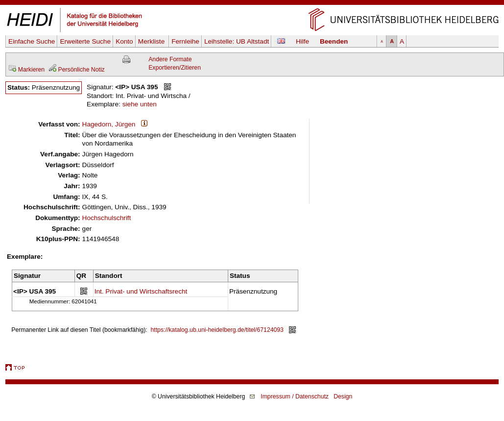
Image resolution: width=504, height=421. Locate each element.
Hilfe (302, 41)
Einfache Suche (32, 41)
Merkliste (152, 41)
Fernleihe (185, 41)
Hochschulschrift (107, 218)
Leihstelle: (237, 41)
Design (343, 396)
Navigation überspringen (252, 4)
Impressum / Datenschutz (295, 396)
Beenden (334, 41)
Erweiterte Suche (85, 41)
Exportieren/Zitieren (175, 68)
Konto (124, 41)
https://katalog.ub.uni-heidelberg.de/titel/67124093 (217, 330)
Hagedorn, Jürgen (109, 124)
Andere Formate (170, 59)
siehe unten (140, 104)
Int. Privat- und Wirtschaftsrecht (141, 291)
